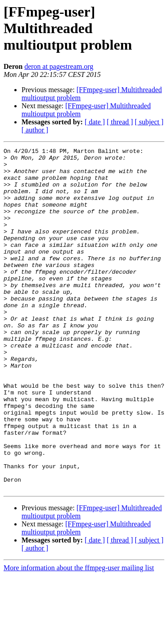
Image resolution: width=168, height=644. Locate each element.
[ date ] (95, 122)
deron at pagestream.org (59, 66)
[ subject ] (149, 122)
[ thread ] (120, 122)
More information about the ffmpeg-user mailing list (79, 636)
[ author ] (35, 130)
